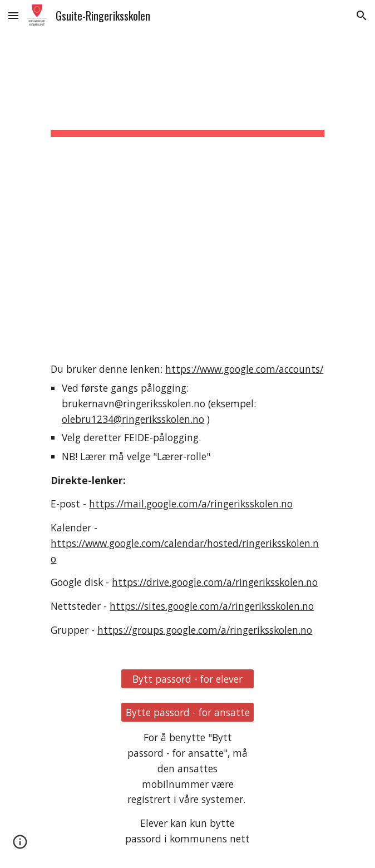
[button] (13, 15)
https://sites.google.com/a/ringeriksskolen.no (212, 606)
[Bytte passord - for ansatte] (187, 712)
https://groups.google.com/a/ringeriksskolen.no (205, 630)
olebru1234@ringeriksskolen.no (133, 419)
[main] (187, 188)
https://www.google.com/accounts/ (244, 369)
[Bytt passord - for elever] (187, 679)
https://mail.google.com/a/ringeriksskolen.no (191, 504)
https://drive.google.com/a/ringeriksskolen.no (215, 582)
